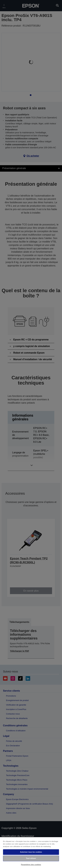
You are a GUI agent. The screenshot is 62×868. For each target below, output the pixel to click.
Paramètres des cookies (31, 865)
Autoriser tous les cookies (31, 852)
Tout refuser (31, 858)
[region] (31, 852)
